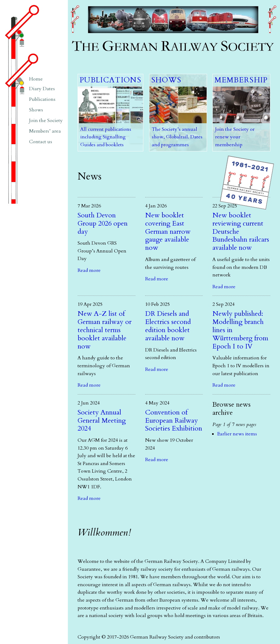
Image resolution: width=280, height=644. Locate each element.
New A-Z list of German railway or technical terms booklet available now (105, 330)
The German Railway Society (100, 3)
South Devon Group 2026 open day (103, 223)
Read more (89, 270)
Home (36, 79)
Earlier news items (237, 434)
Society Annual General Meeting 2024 (102, 421)
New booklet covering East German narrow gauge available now (168, 232)
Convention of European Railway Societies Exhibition (174, 421)
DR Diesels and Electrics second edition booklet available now (168, 326)
